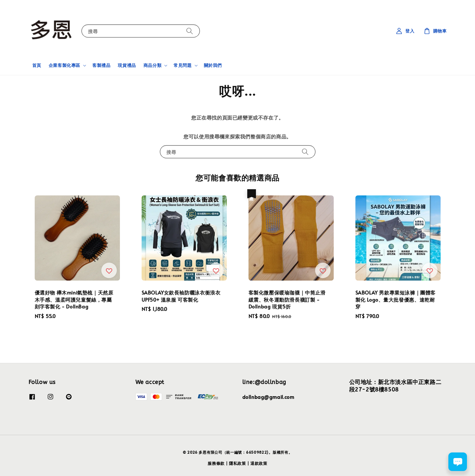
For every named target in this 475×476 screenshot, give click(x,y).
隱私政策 (237, 463)
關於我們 (213, 65)
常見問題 (183, 65)
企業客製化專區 (64, 65)
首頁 (37, 65)
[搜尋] (190, 31)
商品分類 (152, 65)
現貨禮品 (127, 65)
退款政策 (259, 463)
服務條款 (216, 463)
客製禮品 (101, 65)
